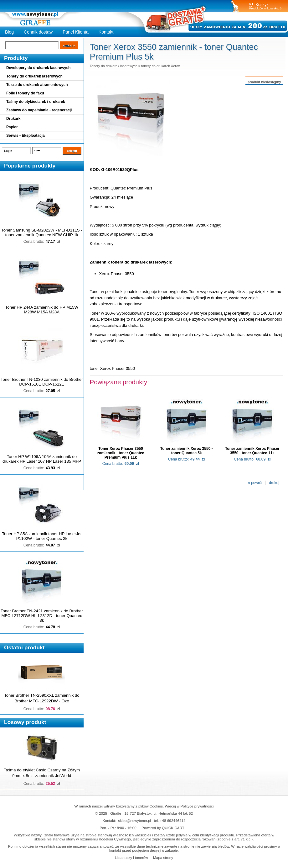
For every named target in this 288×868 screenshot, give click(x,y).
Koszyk (262, 5)
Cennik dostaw (38, 32)
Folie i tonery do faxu (25, 93)
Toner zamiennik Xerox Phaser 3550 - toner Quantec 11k (252, 451)
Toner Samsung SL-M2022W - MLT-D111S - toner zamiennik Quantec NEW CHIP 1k (42, 232)
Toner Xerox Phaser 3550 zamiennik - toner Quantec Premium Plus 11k (121, 453)
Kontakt (106, 32)
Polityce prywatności (197, 806)
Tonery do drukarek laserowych (34, 76)
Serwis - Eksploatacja (26, 136)
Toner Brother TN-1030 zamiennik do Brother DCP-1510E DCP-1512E (42, 382)
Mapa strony (163, 857)
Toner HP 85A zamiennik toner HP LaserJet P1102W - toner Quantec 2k (42, 536)
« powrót (255, 483)
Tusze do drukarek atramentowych (37, 85)
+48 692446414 (173, 820)
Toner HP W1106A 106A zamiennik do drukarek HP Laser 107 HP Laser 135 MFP (42, 459)
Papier (12, 127)
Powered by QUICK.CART (163, 828)
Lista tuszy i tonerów (131, 857)
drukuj (274, 483)
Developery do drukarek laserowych (38, 68)
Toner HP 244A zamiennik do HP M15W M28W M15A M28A (42, 310)
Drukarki (14, 119)
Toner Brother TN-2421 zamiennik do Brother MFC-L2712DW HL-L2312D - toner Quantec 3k (42, 616)
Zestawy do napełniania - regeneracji (39, 110)
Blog (9, 32)
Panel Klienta (76, 32)
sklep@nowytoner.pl (134, 820)
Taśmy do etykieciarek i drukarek (36, 102)
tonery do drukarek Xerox (161, 66)
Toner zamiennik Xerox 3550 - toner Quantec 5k (187, 451)
